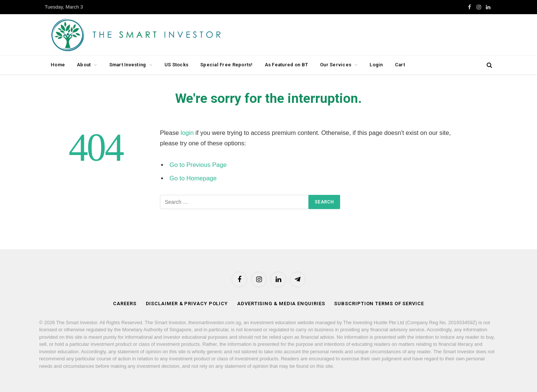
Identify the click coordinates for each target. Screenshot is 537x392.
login (187, 133)
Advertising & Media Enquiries (281, 304)
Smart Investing (128, 65)
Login (376, 65)
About (84, 65)
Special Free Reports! (226, 65)
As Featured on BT (286, 65)
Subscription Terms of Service (379, 304)
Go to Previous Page (198, 165)
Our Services (336, 65)
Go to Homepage (193, 178)
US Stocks (176, 65)
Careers (125, 304)
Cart (400, 65)
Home (58, 65)
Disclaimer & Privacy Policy (187, 304)
